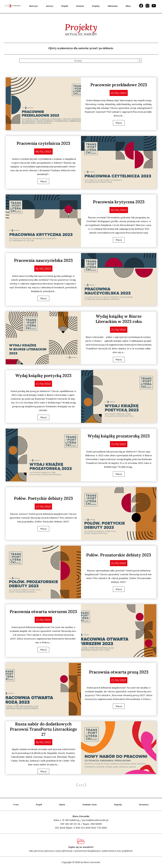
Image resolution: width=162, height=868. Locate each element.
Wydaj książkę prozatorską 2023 (119, 436)
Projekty (96, 6)
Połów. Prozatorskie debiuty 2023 (119, 555)
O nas (16, 805)
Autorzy (50, 6)
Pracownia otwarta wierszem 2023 (43, 612)
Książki (65, 6)
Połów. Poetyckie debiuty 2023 (43, 498)
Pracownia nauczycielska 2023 (43, 260)
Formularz (144, 805)
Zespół (39, 805)
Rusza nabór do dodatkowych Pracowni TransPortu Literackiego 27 (43, 729)
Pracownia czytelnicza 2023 (43, 143)
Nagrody (118, 805)
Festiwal (80, 6)
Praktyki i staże (90, 805)
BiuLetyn (34, 6)
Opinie (62, 805)
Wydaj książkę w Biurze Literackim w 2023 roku (119, 319)
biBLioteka (113, 6)
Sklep (128, 6)
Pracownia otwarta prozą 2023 (119, 672)
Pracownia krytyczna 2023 (119, 202)
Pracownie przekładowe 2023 (119, 85)
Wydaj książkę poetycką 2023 (43, 376)
